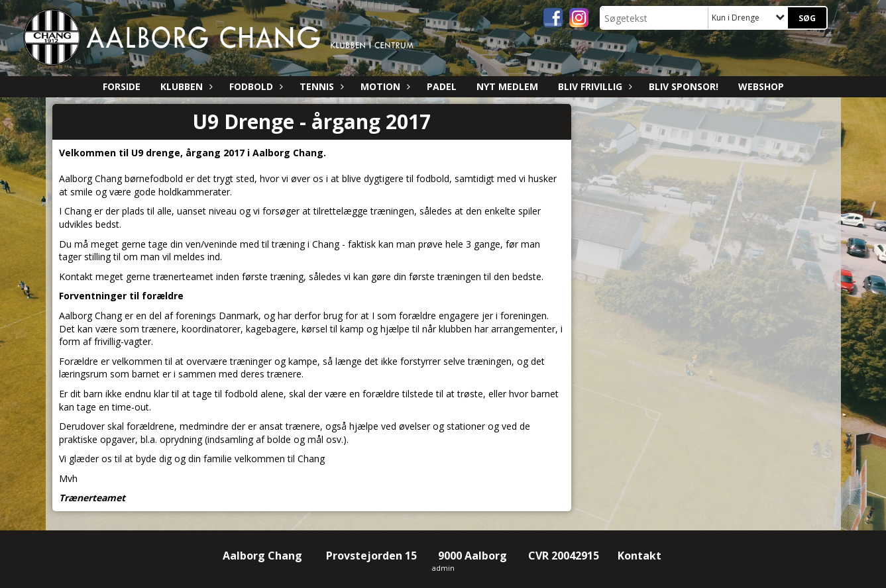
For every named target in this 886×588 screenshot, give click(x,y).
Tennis (320, 86)
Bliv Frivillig (593, 86)
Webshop (761, 86)
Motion (384, 86)
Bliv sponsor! (684, 86)
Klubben (185, 86)
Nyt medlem (507, 86)
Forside (122, 86)
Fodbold (254, 86)
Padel (442, 86)
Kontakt (641, 556)
